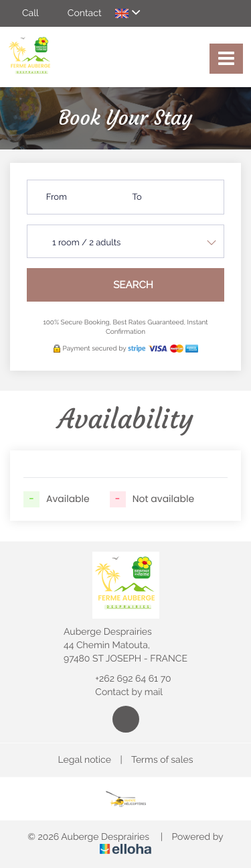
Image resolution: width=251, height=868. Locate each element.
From (57, 197)
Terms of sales (162, 760)
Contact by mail (121, 692)
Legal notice (85, 760)
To (137, 197)
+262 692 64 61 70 (125, 679)
